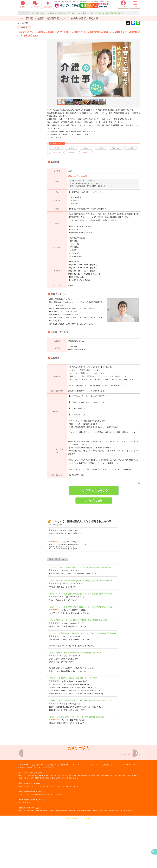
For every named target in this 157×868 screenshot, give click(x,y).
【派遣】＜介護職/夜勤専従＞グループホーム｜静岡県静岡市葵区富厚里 (76, 717)
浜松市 (26, 827)
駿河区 (30, 825)
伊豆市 (123, 825)
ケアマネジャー (29, 860)
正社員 (20, 844)
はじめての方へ (25, 814)
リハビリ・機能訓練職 (83, 860)
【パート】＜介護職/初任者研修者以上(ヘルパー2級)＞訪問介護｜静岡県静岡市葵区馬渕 (82, 633)
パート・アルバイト (30, 844)
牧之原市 (58, 825)
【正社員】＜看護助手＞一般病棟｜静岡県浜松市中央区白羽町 (73, 678)
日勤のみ (21, 852)
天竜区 (42, 827)
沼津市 (69, 825)
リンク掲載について (129, 814)
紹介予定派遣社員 (56, 844)
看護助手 (37, 860)
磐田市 (53, 827)
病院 (20, 836)
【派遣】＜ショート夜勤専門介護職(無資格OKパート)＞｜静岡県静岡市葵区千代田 (80, 581)
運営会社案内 (64, 814)
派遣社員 (24, 28)
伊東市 (129, 825)
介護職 (20, 860)
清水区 (35, 825)
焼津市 (52, 825)
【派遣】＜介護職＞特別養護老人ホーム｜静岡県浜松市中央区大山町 (75, 653)
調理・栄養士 (104, 860)
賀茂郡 (20, 827)
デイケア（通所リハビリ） (48, 836)
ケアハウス (26, 836)
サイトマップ (49, 817)
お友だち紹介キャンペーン (111, 814)
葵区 (25, 825)
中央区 (31, 827)
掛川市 (64, 827)
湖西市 (48, 827)
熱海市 (134, 825)
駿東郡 (85, 825)
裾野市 (103, 825)
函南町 (80, 825)
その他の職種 (128, 860)
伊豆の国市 (116, 825)
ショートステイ (62, 836)
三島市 (75, 825)
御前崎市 (75, 827)
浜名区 (37, 827)
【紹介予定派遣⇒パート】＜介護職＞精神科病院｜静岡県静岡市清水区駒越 (78, 620)
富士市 (91, 825)
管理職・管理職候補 (56, 860)
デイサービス (35, 836)
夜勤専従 (28, 852)
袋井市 (58, 827)
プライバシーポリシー (79, 814)
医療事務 (112, 860)
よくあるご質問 (39, 814)
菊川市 (69, 827)
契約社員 (40, 844)
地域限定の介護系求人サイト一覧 (30, 817)
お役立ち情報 (52, 814)
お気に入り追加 (94, 501)
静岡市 (20, 825)
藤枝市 (41, 825)
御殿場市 (109, 825)
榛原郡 (64, 825)
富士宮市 (97, 825)
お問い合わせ (94, 814)
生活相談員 (45, 860)
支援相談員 (95, 860)
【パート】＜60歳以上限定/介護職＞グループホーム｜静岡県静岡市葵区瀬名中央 (80, 567)
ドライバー (119, 860)
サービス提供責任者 (69, 860)
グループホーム (73, 836)
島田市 (46, 825)
